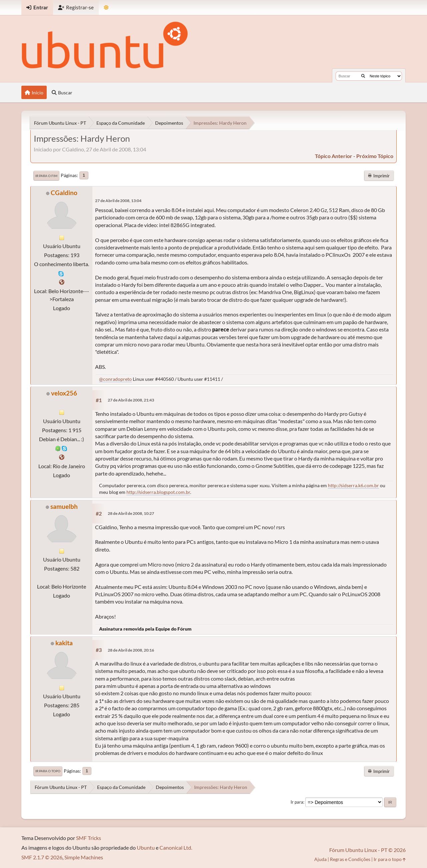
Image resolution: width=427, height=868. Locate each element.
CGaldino (64, 193)
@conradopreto (115, 379)
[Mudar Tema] (106, 8)
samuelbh (64, 506)
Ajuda (320, 859)
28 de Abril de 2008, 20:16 (131, 650)
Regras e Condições (350, 859)
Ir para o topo (48, 771)
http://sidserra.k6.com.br (353, 485)
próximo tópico (375, 156)
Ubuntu (146, 847)
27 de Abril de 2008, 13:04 (118, 201)
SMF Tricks (89, 838)
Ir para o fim (46, 176)
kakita (64, 643)
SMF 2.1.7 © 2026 (42, 857)
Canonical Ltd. (176, 847)
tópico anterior (334, 156)
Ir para (297, 802)
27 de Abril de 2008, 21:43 (131, 400)
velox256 (64, 393)
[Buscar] (363, 76)
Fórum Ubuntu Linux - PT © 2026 (367, 850)
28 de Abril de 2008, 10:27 (131, 513)
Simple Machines (84, 857)
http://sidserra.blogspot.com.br (158, 492)
